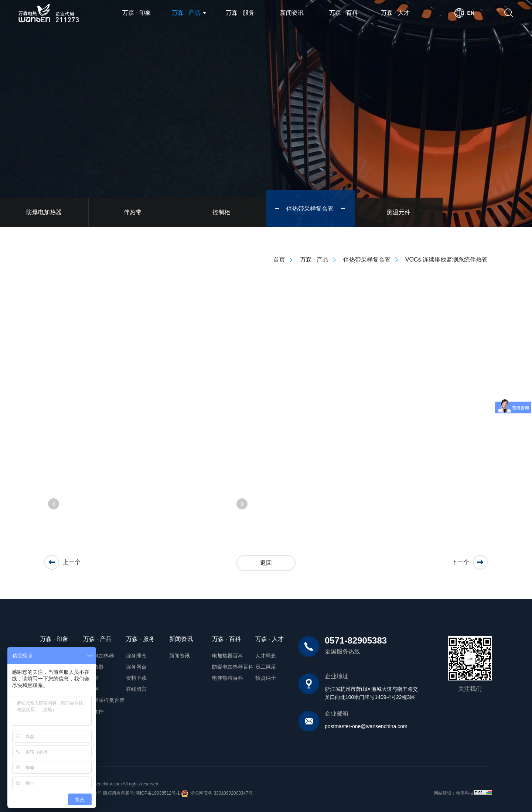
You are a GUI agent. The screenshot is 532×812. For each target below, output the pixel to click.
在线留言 (136, 689)
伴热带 (91, 678)
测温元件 (93, 711)
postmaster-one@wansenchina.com (366, 726)
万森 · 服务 (240, 13)
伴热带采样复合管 (104, 700)
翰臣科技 (465, 793)
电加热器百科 (228, 656)
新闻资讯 (292, 13)
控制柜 (91, 689)
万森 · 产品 (189, 13)
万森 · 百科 (343, 13)
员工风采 (266, 667)
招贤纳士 (266, 678)
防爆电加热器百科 (233, 667)
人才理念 (266, 656)
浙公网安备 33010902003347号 (217, 794)
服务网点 (136, 667)
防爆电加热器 (99, 656)
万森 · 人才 (395, 13)
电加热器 (93, 667)
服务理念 (136, 656)
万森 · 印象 (137, 13)
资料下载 (136, 678)
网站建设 (443, 793)
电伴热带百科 (228, 678)
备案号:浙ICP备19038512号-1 (150, 793)
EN (471, 13)
